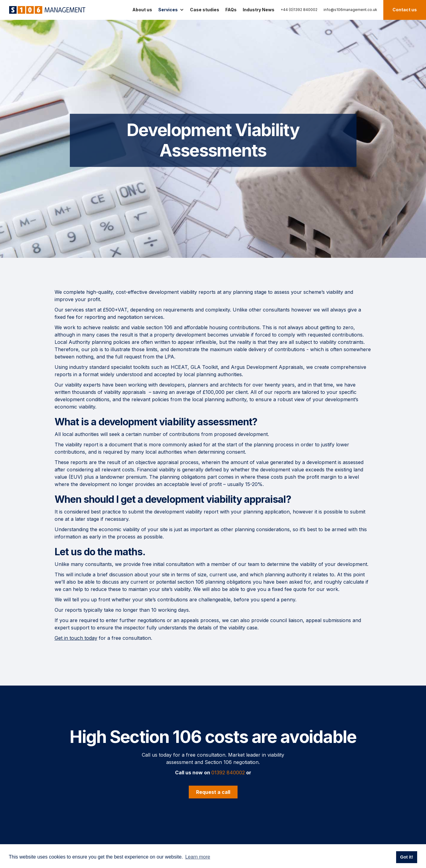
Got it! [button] (406, 857)
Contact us (405, 10)
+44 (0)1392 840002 (299, 10)
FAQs (231, 10)
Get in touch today (76, 638)
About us (142, 10)
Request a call (213, 792)
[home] (46, 10)
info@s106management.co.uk (350, 10)
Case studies (205, 10)
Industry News (259, 10)
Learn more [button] (198, 857)
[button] (171, 10)
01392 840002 (228, 773)
